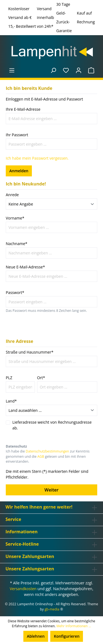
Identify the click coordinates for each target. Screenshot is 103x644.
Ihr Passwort (17, 135)
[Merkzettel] (66, 70)
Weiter (51, 490)
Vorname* (15, 218)
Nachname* (17, 244)
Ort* (41, 378)
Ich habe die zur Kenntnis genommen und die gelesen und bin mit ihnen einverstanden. (48, 456)
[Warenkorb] (91, 70)
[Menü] (12, 70)
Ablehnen (36, 636)
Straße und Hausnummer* (30, 352)
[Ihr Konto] (79, 70)
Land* (11, 401)
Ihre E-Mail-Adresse (23, 109)
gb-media (52, 609)
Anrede (12, 195)
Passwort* (15, 292)
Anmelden (19, 171)
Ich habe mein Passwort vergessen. (37, 158)
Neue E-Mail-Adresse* (25, 267)
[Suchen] (53, 70)
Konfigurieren (67, 636)
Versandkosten (23, 589)
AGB (41, 456)
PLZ (9, 378)
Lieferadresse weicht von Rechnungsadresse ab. (52, 425)
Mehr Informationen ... (74, 626)
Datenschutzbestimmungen (48, 451)
